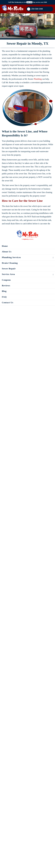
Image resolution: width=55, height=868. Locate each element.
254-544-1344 (35, 9)
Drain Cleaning (10, 263)
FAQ (4, 297)
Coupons (6, 280)
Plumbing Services (11, 257)
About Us (7, 252)
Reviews (6, 286)
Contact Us (8, 303)
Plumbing (38, 79)
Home (5, 246)
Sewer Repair (9, 269)
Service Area (8, 274)
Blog (4, 291)
